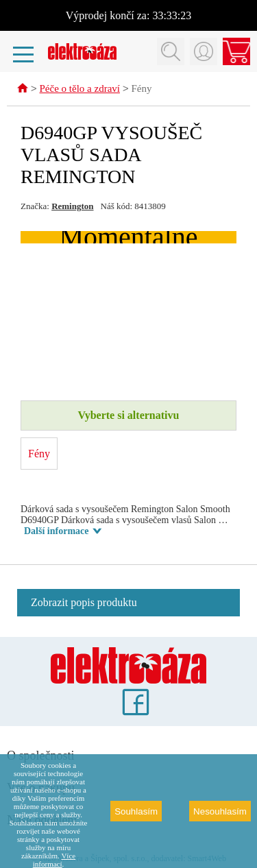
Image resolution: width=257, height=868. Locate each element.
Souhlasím (136, 811)
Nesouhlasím (220, 811)
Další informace (56, 532)
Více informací (54, 860)
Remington (72, 207)
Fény (141, 90)
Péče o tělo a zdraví (80, 90)
